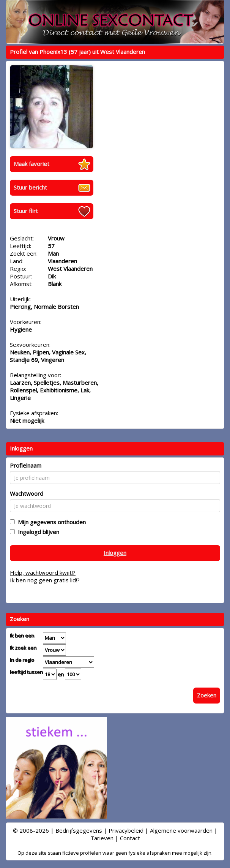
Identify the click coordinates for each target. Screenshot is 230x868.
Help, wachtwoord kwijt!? (43, 572)
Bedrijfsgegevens (79, 830)
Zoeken (207, 695)
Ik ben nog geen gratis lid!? (45, 580)
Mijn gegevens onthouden (50, 522)
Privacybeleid (126, 830)
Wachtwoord (27, 493)
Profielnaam (26, 465)
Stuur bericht (30, 187)
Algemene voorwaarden (181, 830)
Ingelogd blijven (37, 532)
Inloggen (115, 553)
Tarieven (102, 838)
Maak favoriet (32, 164)
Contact (130, 838)
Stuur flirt (26, 211)
